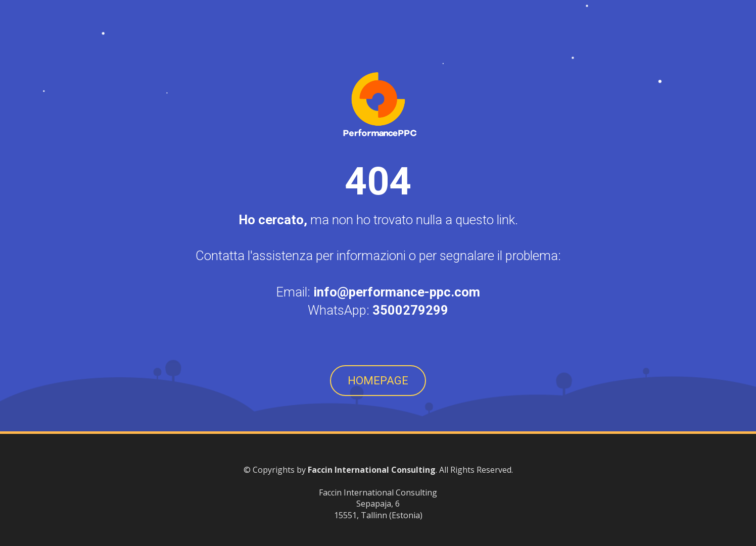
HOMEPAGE (378, 381)
